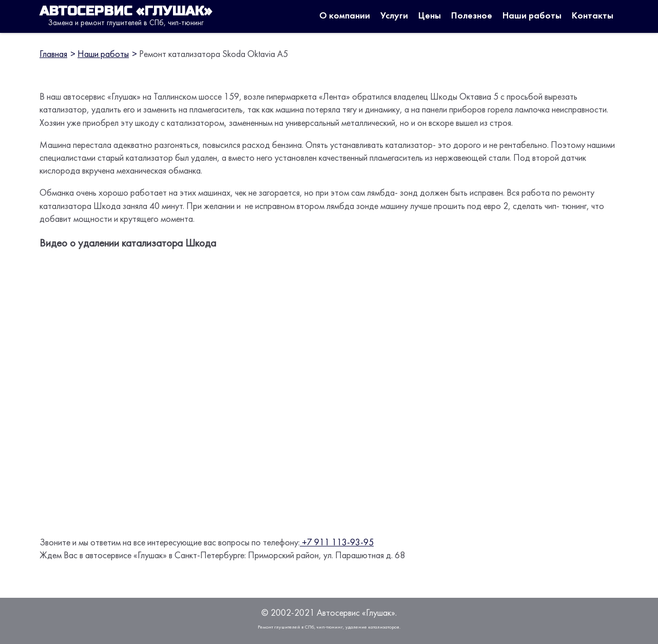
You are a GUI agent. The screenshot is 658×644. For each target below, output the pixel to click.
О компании (345, 16)
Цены (430, 16)
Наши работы (532, 16)
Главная (53, 55)
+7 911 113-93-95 (337, 543)
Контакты (593, 16)
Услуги (394, 16)
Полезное (472, 16)
